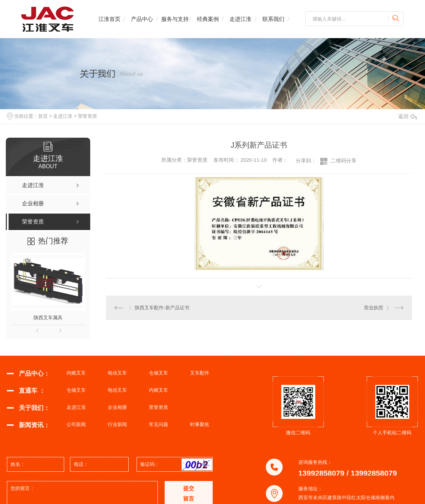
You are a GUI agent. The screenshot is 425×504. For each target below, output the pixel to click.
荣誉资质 (87, 116)
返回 (408, 116)
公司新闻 (76, 424)
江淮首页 (109, 19)
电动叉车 (117, 373)
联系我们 (273, 19)
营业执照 (374, 308)
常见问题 (158, 424)
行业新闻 (117, 424)
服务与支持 (175, 19)
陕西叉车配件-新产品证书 (162, 308)
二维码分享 (344, 161)
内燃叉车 (76, 373)
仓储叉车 (158, 373)
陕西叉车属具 (48, 318)
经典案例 (208, 19)
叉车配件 (200, 373)
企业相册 (117, 407)
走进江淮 (240, 19)
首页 (43, 116)
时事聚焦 (200, 424)
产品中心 (142, 19)
